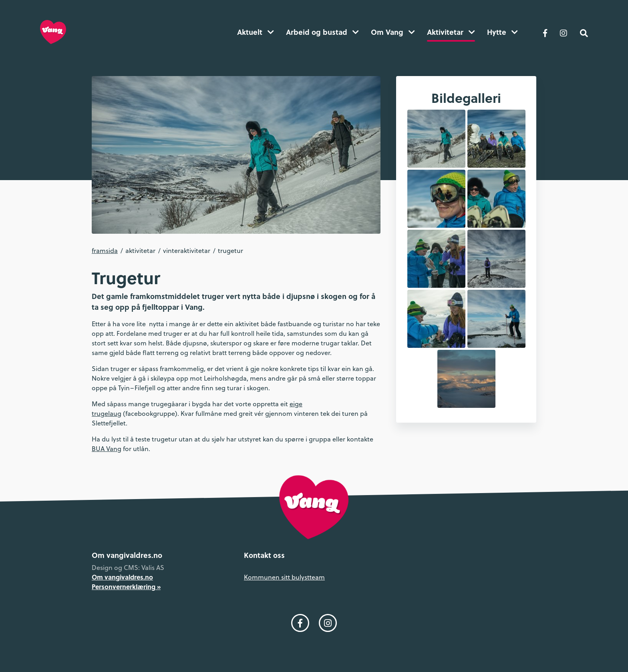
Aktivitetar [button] (451, 32)
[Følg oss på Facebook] (545, 32)
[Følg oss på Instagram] (564, 32)
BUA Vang (107, 448)
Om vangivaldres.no (122, 577)
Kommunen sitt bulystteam (284, 577)
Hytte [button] (502, 32)
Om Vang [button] (393, 32)
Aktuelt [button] (256, 32)
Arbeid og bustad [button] (322, 32)
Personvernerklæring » (126, 587)
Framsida (105, 250)
